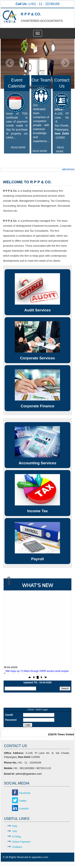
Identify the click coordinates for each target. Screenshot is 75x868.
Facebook (25, 793)
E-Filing (16, 837)
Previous (10, 63)
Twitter (23, 801)
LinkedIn (24, 809)
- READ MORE (18, 147)
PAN (15, 826)
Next (65, 63)
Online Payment (21, 842)
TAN (14, 831)
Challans (17, 847)
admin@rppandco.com (28, 774)
